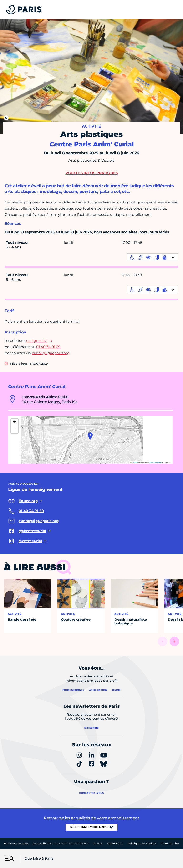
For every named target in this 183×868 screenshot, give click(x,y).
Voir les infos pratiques (92, 173)
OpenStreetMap (155, 462)
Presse (98, 844)
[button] (90, 436)
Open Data (115, 844)
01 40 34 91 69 (48, 347)
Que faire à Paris (39, 858)
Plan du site (170, 844)
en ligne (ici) (37, 340)
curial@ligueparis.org (51, 353)
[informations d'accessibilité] (152, 257)
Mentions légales (16, 844)
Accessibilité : (61, 844)
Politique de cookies (142, 844)
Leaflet (134, 462)
